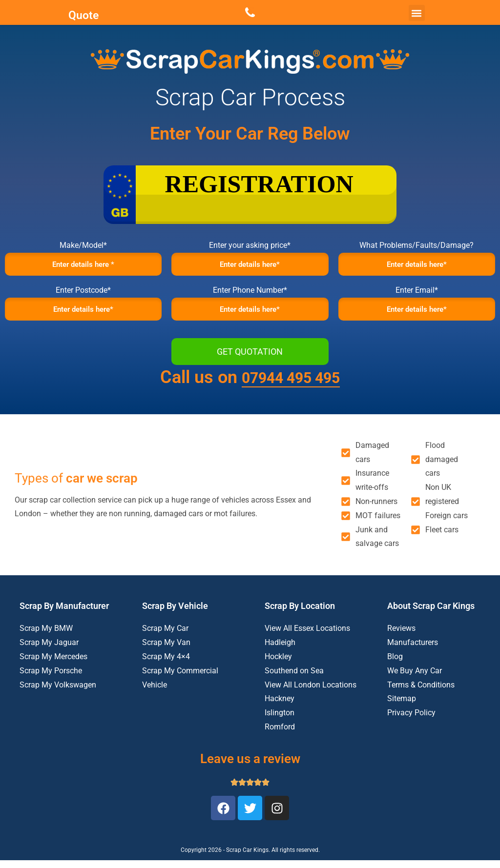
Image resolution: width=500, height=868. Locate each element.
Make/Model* (83, 245)
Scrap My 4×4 (166, 664)
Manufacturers (413, 650)
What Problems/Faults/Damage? (417, 245)
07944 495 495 (291, 385)
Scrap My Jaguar (49, 650)
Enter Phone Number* (250, 294)
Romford (280, 734)
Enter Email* (417, 294)
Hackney (280, 706)
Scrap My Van (166, 650)
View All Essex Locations (307, 636)
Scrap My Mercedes (53, 664)
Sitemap (402, 706)
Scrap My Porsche (51, 678)
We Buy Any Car (415, 678)
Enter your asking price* (250, 245)
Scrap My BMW (46, 636)
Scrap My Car (165, 636)
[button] (417, 13)
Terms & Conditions (421, 692)
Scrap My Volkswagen (58, 692)
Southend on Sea (294, 678)
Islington (280, 720)
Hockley (278, 664)
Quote (83, 15)
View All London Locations (311, 692)
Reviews (401, 636)
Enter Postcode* (83, 294)
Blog (395, 664)
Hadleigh (280, 650)
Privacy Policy (411, 720)
